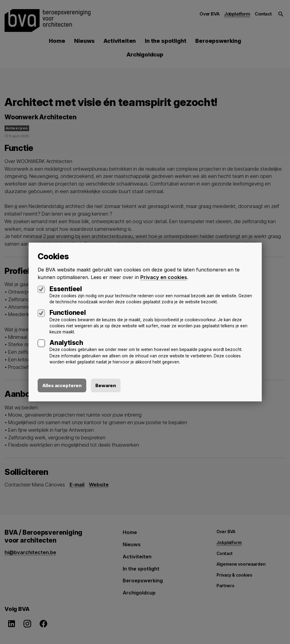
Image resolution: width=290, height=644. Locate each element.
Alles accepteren (62, 385)
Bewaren (106, 385)
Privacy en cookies (164, 277)
